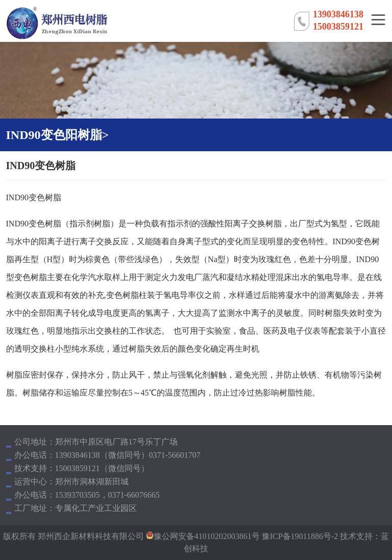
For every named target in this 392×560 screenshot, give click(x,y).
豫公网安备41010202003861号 (207, 536)
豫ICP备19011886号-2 (299, 536)
